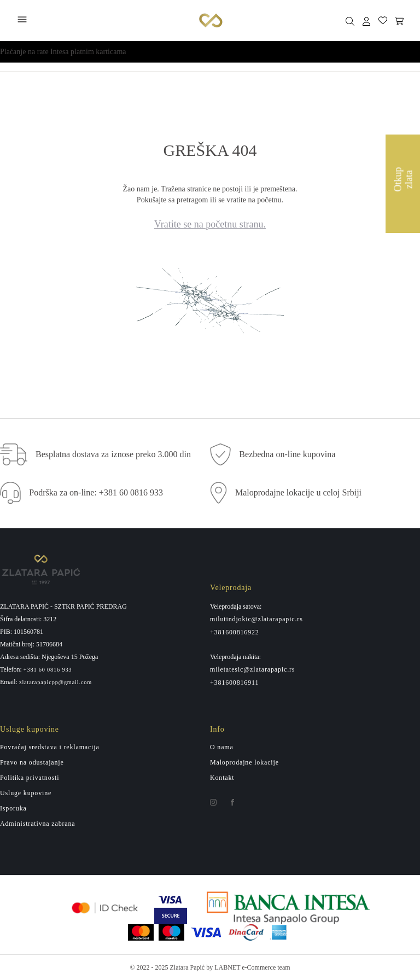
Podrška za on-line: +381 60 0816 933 (96, 492)
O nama (222, 747)
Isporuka (13, 808)
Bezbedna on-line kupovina (287, 454)
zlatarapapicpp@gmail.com (56, 682)
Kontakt (222, 778)
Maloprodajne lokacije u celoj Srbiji (298, 492)
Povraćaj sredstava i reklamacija (50, 747)
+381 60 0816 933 (48, 670)
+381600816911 (234, 682)
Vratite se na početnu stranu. (210, 224)
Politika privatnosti (30, 778)
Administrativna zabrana (37, 824)
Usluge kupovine (26, 793)
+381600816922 (235, 632)
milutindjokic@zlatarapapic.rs (256, 619)
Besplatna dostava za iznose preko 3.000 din (113, 454)
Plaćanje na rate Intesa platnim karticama (63, 52)
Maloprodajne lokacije (244, 762)
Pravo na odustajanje (32, 762)
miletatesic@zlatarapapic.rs (252, 669)
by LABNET (223, 967)
